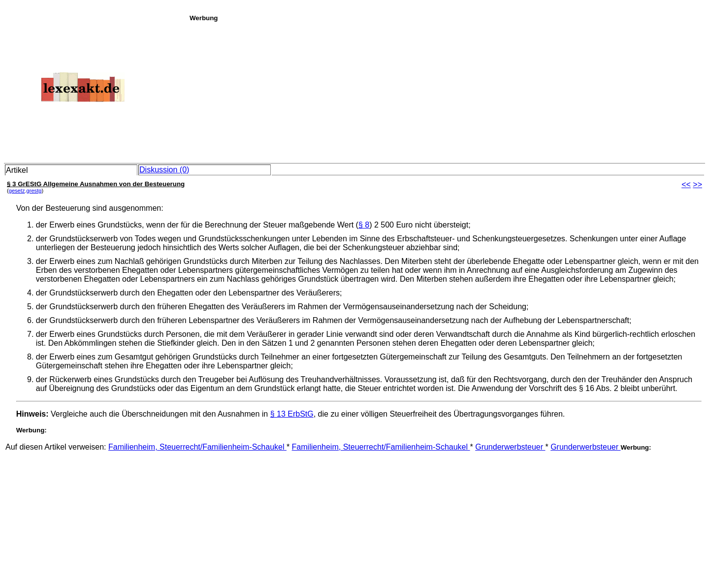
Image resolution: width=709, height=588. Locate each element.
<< (686, 184)
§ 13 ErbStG (292, 414)
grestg (34, 191)
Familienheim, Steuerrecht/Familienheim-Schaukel (197, 447)
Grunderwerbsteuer (510, 447)
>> (697, 184)
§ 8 (364, 225)
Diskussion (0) (164, 170)
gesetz (17, 191)
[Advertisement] (447, 91)
